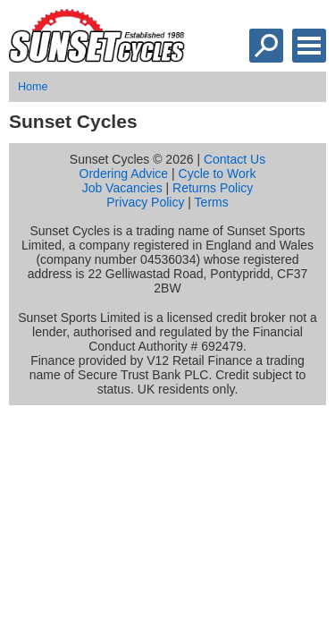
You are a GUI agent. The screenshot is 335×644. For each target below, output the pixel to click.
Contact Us (234, 159)
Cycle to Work (218, 174)
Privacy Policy (145, 202)
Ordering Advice (124, 174)
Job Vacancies (122, 188)
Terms (212, 202)
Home (33, 87)
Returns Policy (213, 188)
